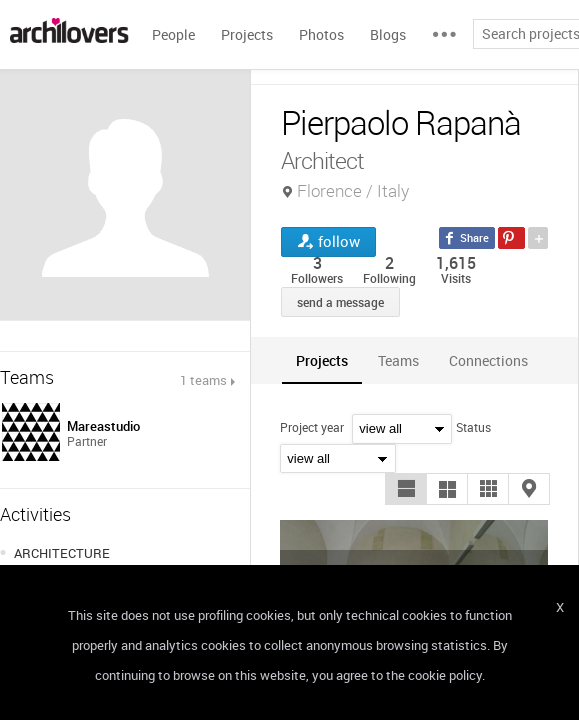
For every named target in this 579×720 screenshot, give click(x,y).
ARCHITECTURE (62, 553)
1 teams (203, 380)
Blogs (388, 34)
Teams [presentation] (398, 360)
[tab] (322, 360)
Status (473, 427)
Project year (312, 427)
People (173, 34)
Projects (247, 34)
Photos (321, 34)
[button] (406, 489)
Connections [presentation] (488, 360)
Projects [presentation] (322, 360)
